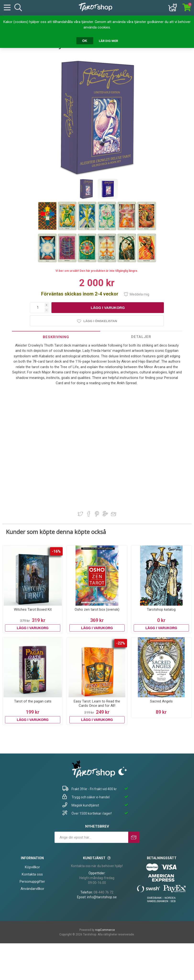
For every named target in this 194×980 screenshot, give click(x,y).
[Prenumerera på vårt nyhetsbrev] (91, 837)
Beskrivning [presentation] (56, 337)
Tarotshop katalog (161, 609)
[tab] (56, 337)
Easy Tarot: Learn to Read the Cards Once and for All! (97, 703)
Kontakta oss (32, 874)
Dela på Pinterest (97, 514)
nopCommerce (105, 930)
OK (85, 41)
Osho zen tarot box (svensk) (97, 609)
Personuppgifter (32, 881)
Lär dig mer (108, 41)
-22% (121, 643)
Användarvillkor (32, 889)
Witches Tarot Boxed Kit (33, 609)
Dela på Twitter (80, 514)
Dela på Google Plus (105, 514)
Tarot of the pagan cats (33, 701)
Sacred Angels (161, 701)
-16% (56, 551)
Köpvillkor (32, 867)
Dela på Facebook (89, 514)
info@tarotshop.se (102, 897)
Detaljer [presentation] (141, 337)
